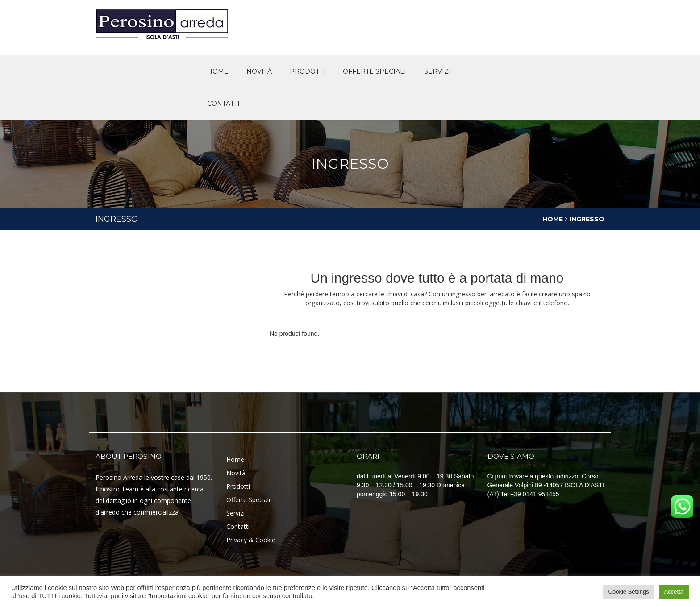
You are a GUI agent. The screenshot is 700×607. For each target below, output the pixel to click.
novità (259, 71)
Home (218, 71)
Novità (236, 473)
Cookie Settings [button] (629, 592)
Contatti (223, 104)
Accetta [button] (674, 592)
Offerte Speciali (248, 500)
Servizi (437, 71)
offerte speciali (375, 71)
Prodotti (307, 71)
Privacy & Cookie (251, 540)
